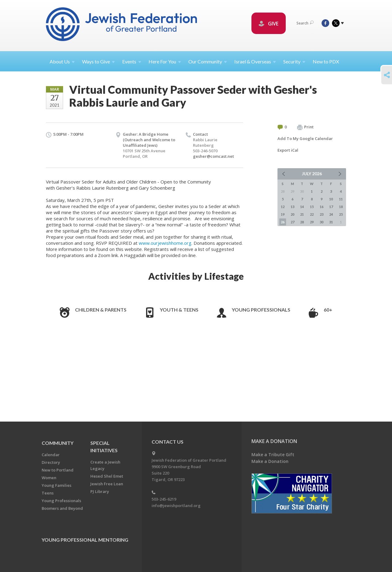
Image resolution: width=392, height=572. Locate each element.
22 (312, 214)
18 (341, 207)
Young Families (57, 485)
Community (58, 443)
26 (283, 222)
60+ (328, 310)
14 (302, 207)
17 (331, 207)
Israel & (255, 61)
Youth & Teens (179, 310)
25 (341, 214)
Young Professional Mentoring (85, 540)
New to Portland (58, 470)
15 (312, 207)
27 (292, 222)
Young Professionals (261, 310)
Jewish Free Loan (107, 484)
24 (331, 214)
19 (283, 214)
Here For (165, 61)
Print (305, 127)
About (62, 61)
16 (322, 207)
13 (292, 207)
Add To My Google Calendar (305, 138)
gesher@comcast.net (213, 156)
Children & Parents (101, 310)
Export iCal (288, 150)
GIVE (269, 24)
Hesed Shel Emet (107, 476)
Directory (51, 462)
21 (302, 214)
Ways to (98, 61)
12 (283, 207)
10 (331, 199)
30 (322, 222)
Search (305, 23)
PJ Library (100, 491)
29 (312, 222)
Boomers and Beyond (62, 508)
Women (49, 478)
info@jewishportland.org (176, 506)
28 (302, 222)
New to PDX (326, 61)
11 (341, 199)
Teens (48, 493)
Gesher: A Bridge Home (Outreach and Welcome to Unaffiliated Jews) (149, 140)
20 (292, 214)
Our (208, 61)
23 (322, 214)
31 (331, 222)
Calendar (51, 455)
